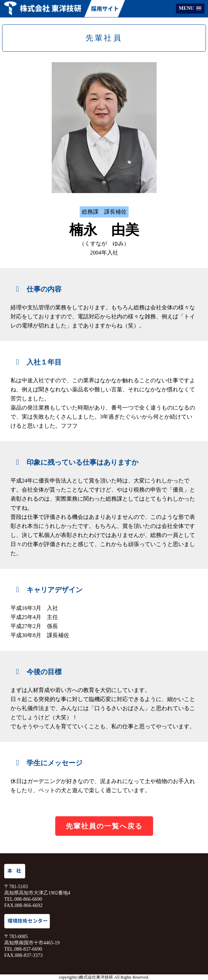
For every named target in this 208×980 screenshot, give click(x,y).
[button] (190, 9)
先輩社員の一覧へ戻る (104, 826)
